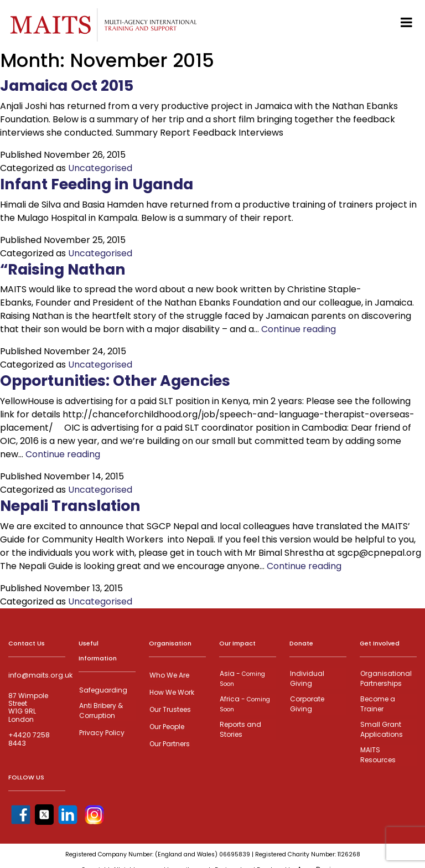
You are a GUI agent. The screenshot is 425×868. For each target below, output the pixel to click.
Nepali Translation (76, 505)
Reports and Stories (240, 727)
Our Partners (169, 742)
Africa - (244, 702)
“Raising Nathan (68, 269)
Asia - (242, 678)
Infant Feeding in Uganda (105, 184)
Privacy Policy (101, 731)
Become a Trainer (377, 702)
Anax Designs (321, 857)
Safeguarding (103, 690)
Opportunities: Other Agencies (123, 380)
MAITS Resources (388, 748)
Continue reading (299, 329)
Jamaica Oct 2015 (71, 85)
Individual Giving (307, 678)
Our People (166, 725)
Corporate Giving (307, 702)
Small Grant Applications (381, 727)
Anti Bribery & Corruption (100, 709)
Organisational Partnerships (385, 678)
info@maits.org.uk (39, 675)
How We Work (171, 692)
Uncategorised (100, 168)
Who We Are (169, 675)
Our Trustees (170, 708)
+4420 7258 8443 (28, 739)
